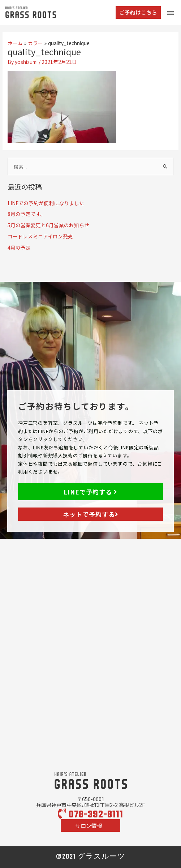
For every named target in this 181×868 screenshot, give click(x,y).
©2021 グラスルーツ (91, 857)
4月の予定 (19, 247)
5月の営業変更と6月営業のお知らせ (48, 225)
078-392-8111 (90, 815)
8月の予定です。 (27, 214)
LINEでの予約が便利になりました (46, 203)
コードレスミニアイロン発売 (40, 236)
